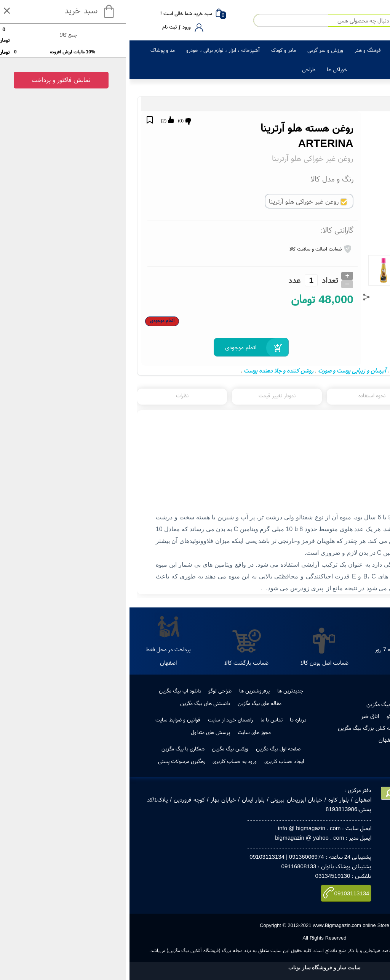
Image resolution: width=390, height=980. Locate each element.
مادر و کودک (154, 50)
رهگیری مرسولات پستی (300, 728)
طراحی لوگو (90, 691)
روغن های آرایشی (309, 104)
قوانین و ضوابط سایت (48, 720)
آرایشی (335, 104)
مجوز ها (329, 716)
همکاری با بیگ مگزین (54, 749)
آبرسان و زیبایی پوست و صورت (222, 370)
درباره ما (169, 720)
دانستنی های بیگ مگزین (76, 703)
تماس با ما (142, 720)
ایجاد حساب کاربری (155, 761)
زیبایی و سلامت (279, 50)
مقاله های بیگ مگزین (130, 703)
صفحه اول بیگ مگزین (149, 749)
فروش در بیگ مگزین (260, 704)
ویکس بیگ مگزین (101, 749)
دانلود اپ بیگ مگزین (50, 691)
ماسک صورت (275, 370)
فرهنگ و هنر (238, 50)
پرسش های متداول (81, 732)
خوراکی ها (208, 69)
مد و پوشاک (33, 50)
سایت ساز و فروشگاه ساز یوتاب (195, 968)
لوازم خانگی (318, 50)
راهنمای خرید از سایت (101, 720)
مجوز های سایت (125, 732)
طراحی (179, 69)
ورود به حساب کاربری (105, 761)
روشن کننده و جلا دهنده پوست (149, 370)
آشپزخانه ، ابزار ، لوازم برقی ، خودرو (94, 50)
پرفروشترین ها (125, 691)
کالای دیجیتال (355, 50)
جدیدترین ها (161, 691)
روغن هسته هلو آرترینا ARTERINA (334, 370)
